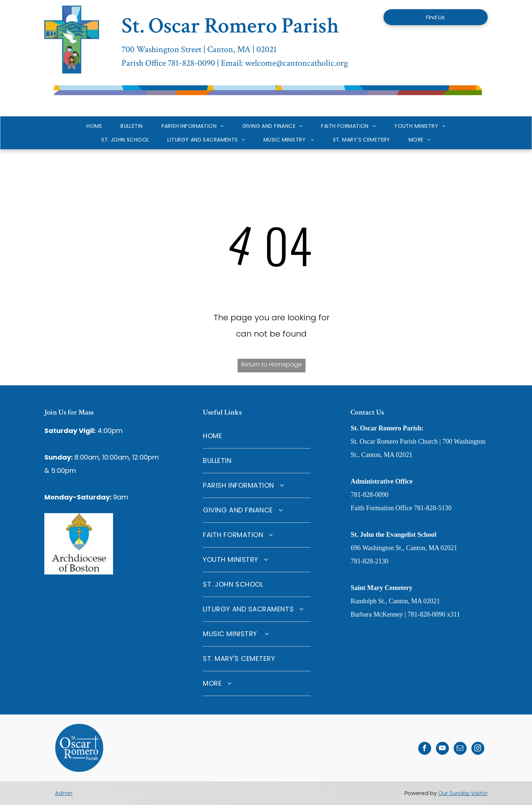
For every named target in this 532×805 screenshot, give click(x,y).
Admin (64, 793)
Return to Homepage (272, 364)
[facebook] (425, 749)
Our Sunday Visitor (463, 793)
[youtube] (442, 749)
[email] (460, 749)
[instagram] (478, 749)
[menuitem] (94, 126)
